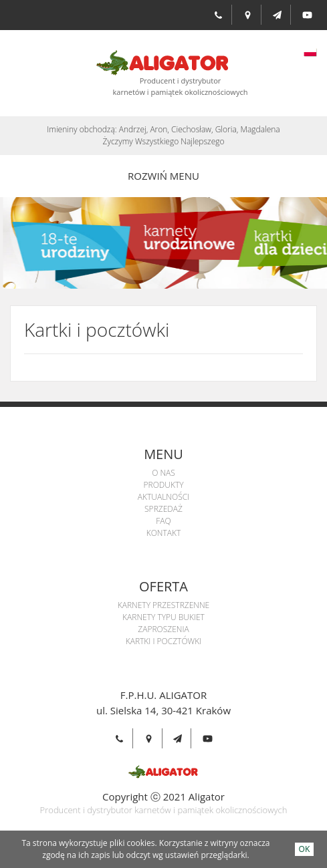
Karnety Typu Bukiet (163, 617)
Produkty (163, 485)
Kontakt (164, 533)
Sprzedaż (163, 509)
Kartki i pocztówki (164, 641)
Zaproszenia (163, 629)
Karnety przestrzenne (163, 605)
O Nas (163, 473)
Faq (163, 521)
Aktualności (163, 497)
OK (305, 849)
